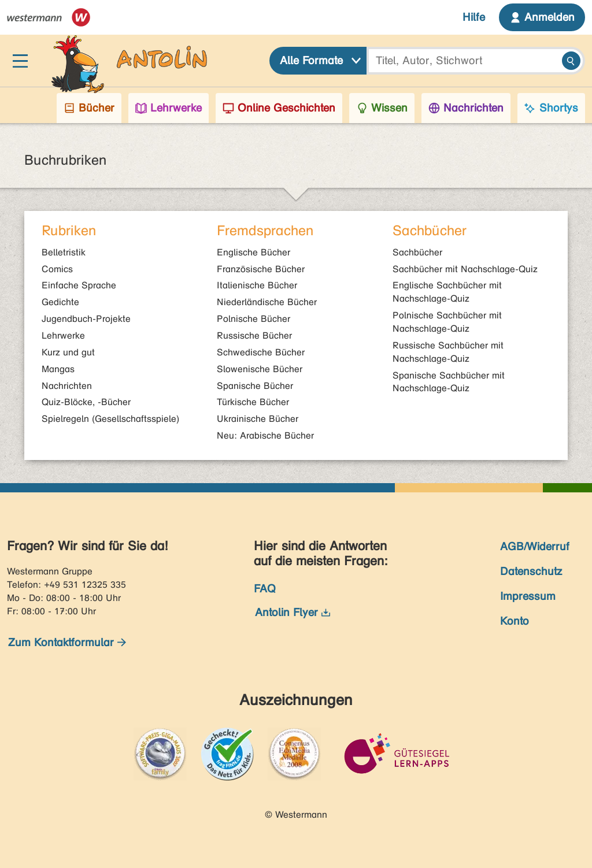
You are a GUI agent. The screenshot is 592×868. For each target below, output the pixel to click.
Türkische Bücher (253, 402)
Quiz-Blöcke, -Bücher (86, 402)
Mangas (58, 369)
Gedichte (60, 302)
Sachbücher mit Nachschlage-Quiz (465, 269)
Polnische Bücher (254, 319)
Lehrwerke (63, 335)
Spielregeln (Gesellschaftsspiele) (110, 419)
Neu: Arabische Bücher (265, 435)
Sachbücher (417, 252)
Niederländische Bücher (267, 302)
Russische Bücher (254, 335)
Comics (57, 269)
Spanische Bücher (255, 386)
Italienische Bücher (257, 285)
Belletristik (64, 252)
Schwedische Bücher (261, 352)
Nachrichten (67, 386)
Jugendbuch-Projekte (86, 319)
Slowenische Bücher (260, 369)
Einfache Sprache (79, 285)
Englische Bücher (254, 252)
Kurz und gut (68, 352)
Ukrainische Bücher (258, 419)
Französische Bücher (261, 269)
